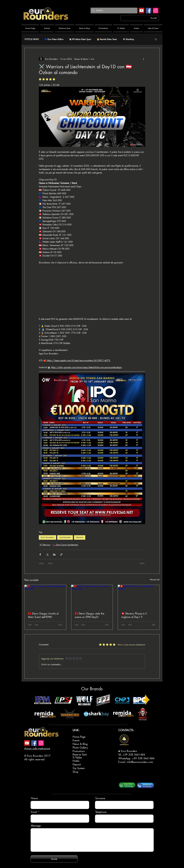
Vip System (79, 768)
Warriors (80, 537)
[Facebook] (149, 11)
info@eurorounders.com (140, 762)
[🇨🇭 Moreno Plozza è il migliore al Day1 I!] (139, 597)
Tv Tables (77, 757)
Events (76, 740)
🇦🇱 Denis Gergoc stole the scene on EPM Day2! (89, 615)
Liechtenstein (65, 537)
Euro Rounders (47, 537)
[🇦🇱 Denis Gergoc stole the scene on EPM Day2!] (92, 597)
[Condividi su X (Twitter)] (47, 554)
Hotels (76, 761)
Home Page (79, 737)
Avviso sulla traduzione (37, 748)
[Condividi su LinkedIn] (54, 554)
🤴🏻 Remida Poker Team (107, 39)
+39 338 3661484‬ (134, 755)
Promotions (79, 751)
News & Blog (80, 744)
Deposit (77, 764)
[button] (156, 39)
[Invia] (54, 859)
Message (36, 826)
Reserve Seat (80, 754)
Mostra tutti (155, 580)
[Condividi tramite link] (61, 554)
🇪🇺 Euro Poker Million (54, 39)
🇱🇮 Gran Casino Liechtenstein (65, 545)
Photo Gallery (80, 747)
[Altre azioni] (143, 59)
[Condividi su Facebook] (40, 554)
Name (34, 798)
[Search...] (114, 11)
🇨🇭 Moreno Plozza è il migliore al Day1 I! (134, 615)
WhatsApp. (125, 758)
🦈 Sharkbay (128, 39)
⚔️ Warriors (45, 545)
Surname (100, 798)
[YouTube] (142, 11)
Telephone (101, 812)
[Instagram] (156, 11)
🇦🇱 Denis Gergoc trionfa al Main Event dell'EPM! (43, 615)
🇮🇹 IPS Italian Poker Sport (80, 39)
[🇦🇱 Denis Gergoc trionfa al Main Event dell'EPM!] (45, 597)
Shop (75, 772)
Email (34, 812)
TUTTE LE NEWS (32, 39)
